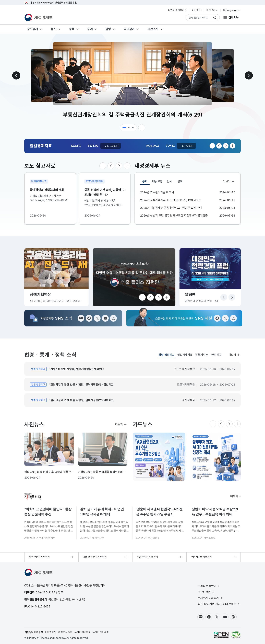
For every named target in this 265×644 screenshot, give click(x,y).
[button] (124, 128)
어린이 (197, 10)
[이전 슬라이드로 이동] (16, 75)
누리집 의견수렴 (101, 632)
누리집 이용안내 (209, 586)
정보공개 (32, 29)
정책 (72, 29)
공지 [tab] (146, 182)
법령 (108, 29)
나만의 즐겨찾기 (178, 10)
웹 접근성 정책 (65, 632)
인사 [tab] (169, 181)
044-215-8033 (41, 606)
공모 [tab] (180, 181)
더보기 (229, 181)
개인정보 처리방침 (34, 632)
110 (62, 600)
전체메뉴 (234, 17)
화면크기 (212, 10)
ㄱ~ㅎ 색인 (206, 592)
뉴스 (53, 29)
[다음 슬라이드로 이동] (249, 75)
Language (232, 10)
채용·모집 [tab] (157, 181)
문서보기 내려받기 (210, 598)
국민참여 (129, 29)
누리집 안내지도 (83, 632)
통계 (90, 29)
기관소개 (153, 29)
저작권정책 (50, 632)
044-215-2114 (45, 592)
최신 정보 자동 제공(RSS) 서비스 (219, 604)
